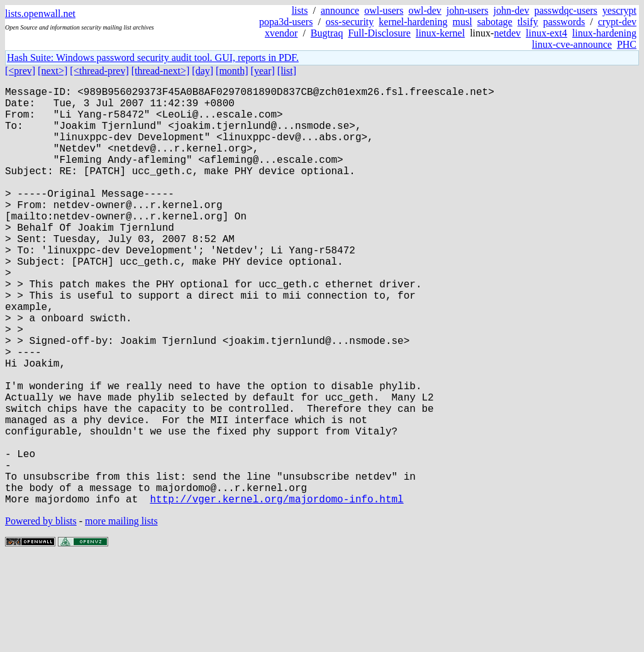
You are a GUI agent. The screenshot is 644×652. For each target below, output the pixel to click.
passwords (564, 22)
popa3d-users (286, 22)
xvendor (281, 33)
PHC (627, 44)
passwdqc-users (565, 10)
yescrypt (619, 10)
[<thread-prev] (99, 71)
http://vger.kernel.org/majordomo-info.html (276, 592)
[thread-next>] (161, 71)
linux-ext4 (547, 33)
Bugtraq (327, 33)
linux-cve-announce (572, 44)
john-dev (512, 10)
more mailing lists (121, 614)
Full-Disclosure (379, 33)
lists (300, 10)
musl (463, 22)
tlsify (528, 22)
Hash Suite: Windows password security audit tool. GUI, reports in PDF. (153, 58)
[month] (232, 71)
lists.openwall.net (40, 14)
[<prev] (20, 71)
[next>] (53, 71)
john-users (468, 10)
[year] (263, 71)
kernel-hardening (413, 22)
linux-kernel (440, 33)
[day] (203, 71)
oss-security (350, 22)
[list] (287, 71)
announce (340, 10)
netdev (507, 33)
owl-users (384, 10)
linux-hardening (604, 33)
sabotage (495, 22)
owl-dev (425, 10)
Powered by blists (41, 614)
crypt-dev (617, 22)
